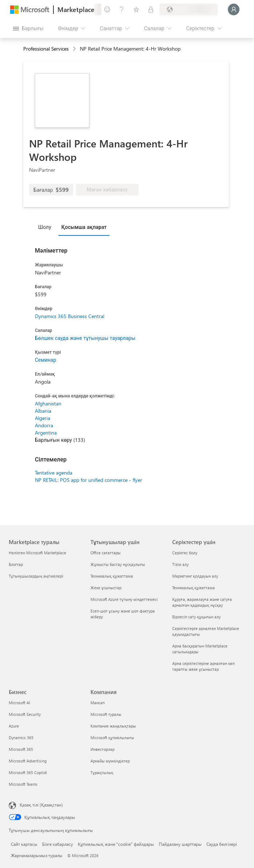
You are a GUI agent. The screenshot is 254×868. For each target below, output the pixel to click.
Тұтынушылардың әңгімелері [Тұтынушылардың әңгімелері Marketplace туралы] (36, 576)
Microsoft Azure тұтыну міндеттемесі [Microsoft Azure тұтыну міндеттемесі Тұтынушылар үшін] (124, 599)
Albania (43, 411)
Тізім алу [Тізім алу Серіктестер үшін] (180, 564)
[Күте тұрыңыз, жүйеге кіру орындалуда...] (234, 9)
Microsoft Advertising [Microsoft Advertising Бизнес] (28, 761)
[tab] (47, 227)
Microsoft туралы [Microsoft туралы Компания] (106, 714)
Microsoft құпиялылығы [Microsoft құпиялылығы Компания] (112, 738)
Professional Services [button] (46, 49)
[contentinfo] (75, 49)
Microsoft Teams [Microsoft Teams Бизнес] (23, 784)
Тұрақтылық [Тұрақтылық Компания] (102, 772)
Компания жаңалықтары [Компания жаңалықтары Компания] (113, 726)
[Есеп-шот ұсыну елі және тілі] (189, 9)
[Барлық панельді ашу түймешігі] (28, 28)
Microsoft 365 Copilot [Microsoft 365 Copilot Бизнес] (28, 772)
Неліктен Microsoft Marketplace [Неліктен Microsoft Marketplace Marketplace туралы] (37, 553)
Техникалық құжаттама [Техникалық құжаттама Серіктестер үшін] (193, 588)
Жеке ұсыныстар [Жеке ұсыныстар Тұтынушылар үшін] (106, 588)
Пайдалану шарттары (180, 844)
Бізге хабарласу (58, 844)
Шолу (45, 227)
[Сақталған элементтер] (136, 9)
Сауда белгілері (222, 844)
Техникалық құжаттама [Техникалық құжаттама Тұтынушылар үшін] (112, 576)
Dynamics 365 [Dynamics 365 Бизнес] (21, 738)
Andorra (44, 425)
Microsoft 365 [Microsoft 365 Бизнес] (21, 749)
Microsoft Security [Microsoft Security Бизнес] (25, 714)
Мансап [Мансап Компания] (98, 703)
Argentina (46, 433)
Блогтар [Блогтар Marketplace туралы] (16, 564)
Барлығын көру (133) (60, 440)
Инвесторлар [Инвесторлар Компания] (102, 749)
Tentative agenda (54, 473)
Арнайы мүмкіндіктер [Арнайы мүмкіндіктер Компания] (110, 761)
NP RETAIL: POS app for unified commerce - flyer (88, 480)
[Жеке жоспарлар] (151, 9)
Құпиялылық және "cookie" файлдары (116, 844)
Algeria (43, 418)
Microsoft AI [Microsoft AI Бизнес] (19, 703)
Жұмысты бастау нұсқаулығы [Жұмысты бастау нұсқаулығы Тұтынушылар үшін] (118, 564)
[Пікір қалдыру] (107, 9)
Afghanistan (48, 403)
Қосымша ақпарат (84, 227)
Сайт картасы (24, 844)
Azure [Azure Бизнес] (14, 726)
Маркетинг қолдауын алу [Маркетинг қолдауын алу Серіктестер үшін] (195, 576)
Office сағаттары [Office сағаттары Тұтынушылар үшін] (106, 553)
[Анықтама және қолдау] (122, 9)
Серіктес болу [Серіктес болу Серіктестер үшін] (185, 553)
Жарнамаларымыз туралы (37, 855)
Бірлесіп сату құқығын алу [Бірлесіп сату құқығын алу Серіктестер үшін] (196, 617)
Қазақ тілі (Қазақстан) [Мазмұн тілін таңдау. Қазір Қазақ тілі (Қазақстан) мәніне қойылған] (41, 805)
